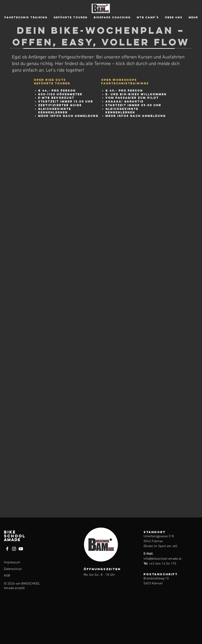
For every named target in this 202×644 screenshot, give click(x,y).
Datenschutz (13, 569)
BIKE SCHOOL (15, 536)
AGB (7, 576)
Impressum (12, 563)
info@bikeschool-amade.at (162, 559)
